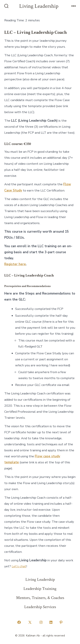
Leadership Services (40, 607)
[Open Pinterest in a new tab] (61, 622)
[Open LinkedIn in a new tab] (51, 622)
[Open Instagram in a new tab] (41, 622)
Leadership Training (40, 589)
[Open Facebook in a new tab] (19, 622)
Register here (15, 264)
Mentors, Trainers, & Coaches (40, 598)
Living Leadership (40, 579)
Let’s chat (19, 566)
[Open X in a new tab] (30, 622)
